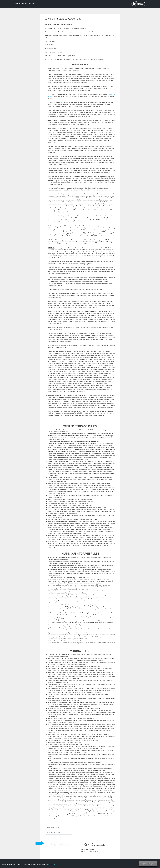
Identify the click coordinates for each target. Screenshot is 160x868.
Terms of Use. (51, 864)
